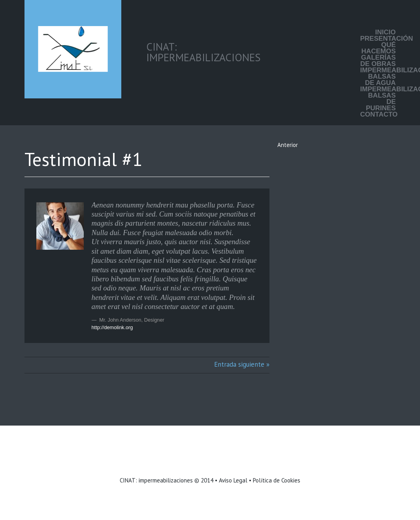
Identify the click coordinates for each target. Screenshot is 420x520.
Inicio (386, 32)
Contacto (378, 115)
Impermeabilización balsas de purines (378, 99)
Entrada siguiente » (242, 364)
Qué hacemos (379, 48)
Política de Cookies (277, 480)
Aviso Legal (233, 480)
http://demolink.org (112, 327)
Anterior (288, 145)
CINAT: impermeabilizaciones (156, 480)
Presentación (378, 39)
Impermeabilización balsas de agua (378, 77)
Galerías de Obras (378, 61)
